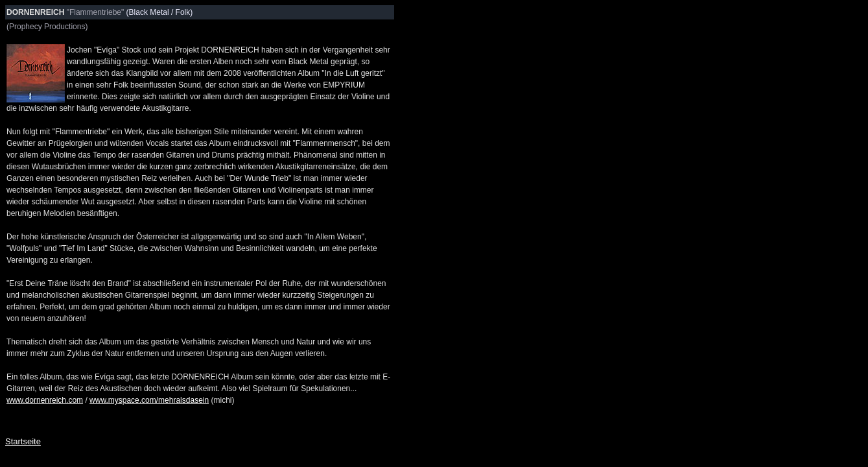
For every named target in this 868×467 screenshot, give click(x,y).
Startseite (23, 441)
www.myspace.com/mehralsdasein (149, 400)
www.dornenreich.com (45, 400)
